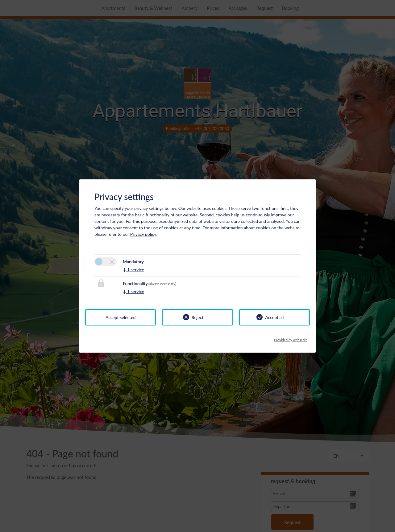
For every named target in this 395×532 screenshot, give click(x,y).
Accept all (274, 317)
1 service (133, 270)
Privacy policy (143, 234)
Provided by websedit (290, 338)
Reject (197, 317)
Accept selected (121, 317)
